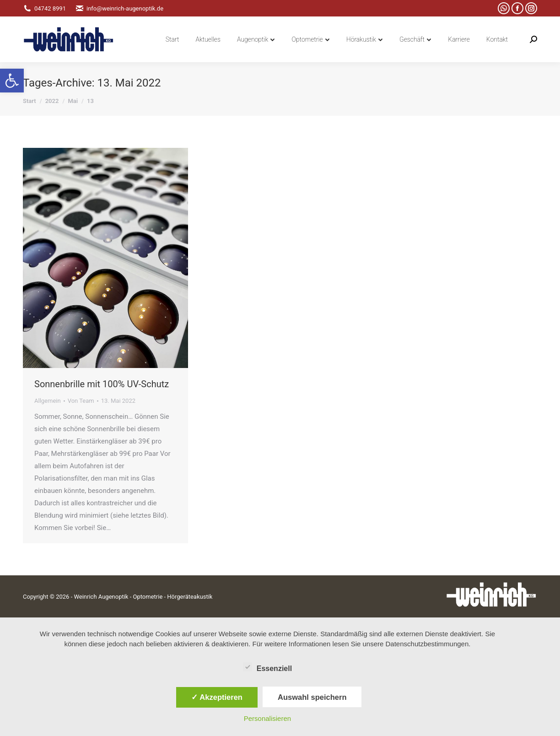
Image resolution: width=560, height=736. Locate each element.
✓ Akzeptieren (217, 697)
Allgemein (48, 401)
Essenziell (267, 667)
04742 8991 (44, 8)
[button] (12, 81)
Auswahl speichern (312, 697)
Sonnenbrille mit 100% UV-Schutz (102, 384)
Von (81, 401)
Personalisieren (267, 718)
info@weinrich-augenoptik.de (119, 8)
